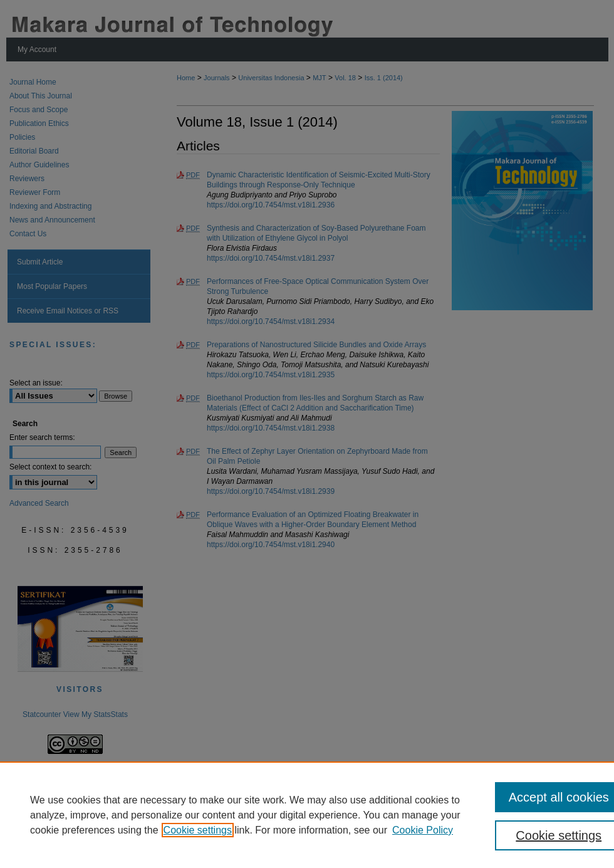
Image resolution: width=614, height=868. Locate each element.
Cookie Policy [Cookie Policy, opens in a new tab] (423, 830)
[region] (307, 815)
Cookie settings (198, 830)
